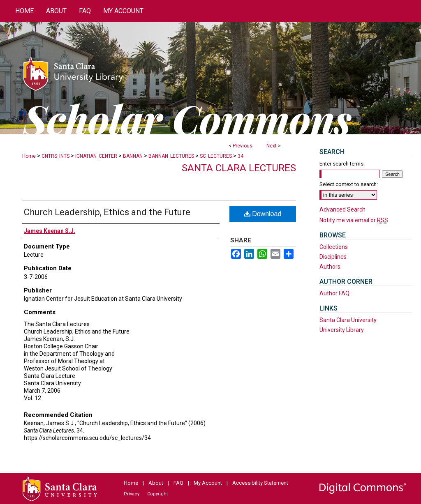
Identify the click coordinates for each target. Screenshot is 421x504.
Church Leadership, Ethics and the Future (107, 212)
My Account (208, 483)
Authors (330, 267)
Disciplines (333, 257)
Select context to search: (349, 184)
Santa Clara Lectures (239, 168)
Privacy (132, 494)
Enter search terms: (342, 164)
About (156, 483)
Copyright (157, 494)
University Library (342, 330)
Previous (243, 146)
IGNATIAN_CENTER (96, 156)
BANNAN (133, 156)
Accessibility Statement (260, 483)
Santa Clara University (348, 320)
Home (29, 156)
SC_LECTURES (216, 156)
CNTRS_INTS (56, 156)
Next (272, 146)
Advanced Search (342, 209)
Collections (334, 247)
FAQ (178, 483)
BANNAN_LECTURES (171, 156)
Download (263, 214)
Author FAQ (334, 293)
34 (241, 156)
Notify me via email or (354, 220)
